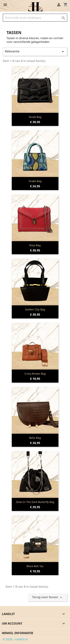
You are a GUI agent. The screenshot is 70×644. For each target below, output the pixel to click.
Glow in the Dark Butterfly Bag (35, 502)
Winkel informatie (18, 633)
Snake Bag (35, 181)
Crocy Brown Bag (35, 374)
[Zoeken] (35, 18)
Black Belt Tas (35, 566)
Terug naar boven (48, 598)
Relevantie (35, 52)
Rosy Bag (35, 245)
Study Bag (35, 117)
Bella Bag (35, 438)
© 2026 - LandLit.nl (15, 639)
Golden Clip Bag (35, 309)
